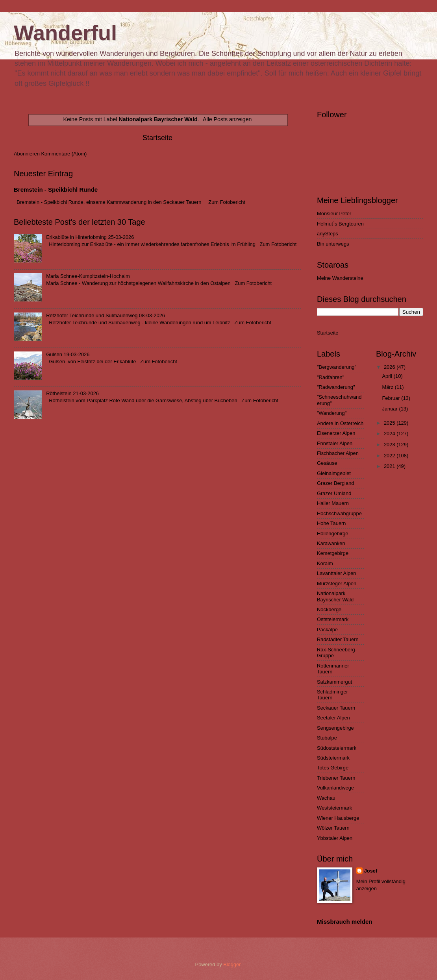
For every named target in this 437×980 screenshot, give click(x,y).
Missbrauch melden (344, 922)
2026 (390, 367)
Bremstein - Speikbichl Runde (56, 190)
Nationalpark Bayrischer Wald (335, 596)
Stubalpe (327, 738)
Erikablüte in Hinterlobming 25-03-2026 (90, 237)
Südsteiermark (333, 758)
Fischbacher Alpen (338, 453)
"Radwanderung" (336, 387)
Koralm (325, 563)
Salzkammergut (334, 682)
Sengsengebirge (335, 728)
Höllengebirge (332, 533)
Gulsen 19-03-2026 (68, 354)
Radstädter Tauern (338, 639)
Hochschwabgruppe (339, 513)
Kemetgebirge (333, 553)
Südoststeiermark (337, 748)
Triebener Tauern (336, 778)
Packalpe (327, 630)
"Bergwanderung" (337, 367)
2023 (390, 445)
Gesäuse (327, 463)
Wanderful (65, 33)
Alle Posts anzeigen (227, 119)
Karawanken (331, 543)
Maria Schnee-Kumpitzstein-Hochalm (88, 276)
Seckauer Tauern (336, 708)
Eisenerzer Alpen (336, 433)
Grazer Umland (334, 493)
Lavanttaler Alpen (337, 573)
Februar (392, 398)
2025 (390, 423)
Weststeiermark (334, 808)
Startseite (157, 138)
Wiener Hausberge (338, 818)
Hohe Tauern (331, 523)
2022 (390, 456)
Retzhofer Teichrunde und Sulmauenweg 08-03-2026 (106, 315)
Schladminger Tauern (332, 695)
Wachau (326, 798)
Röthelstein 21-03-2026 (72, 393)
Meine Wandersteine (340, 278)
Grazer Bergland (335, 483)
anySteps (328, 234)
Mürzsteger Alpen (337, 583)
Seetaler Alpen (333, 718)
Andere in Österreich (340, 423)
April (388, 376)
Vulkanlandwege (335, 788)
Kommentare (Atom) (64, 154)
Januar (390, 409)
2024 (390, 434)
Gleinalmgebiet (334, 473)
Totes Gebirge (333, 768)
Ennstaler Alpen (335, 443)
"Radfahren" (331, 377)
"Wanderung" (332, 413)
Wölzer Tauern (333, 828)
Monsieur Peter (334, 214)
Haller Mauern (333, 503)
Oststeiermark (333, 619)
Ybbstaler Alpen (335, 838)
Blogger (232, 964)
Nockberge (329, 609)
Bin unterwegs (333, 244)
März (388, 387)
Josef (371, 871)
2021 (390, 466)
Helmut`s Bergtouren (340, 224)
